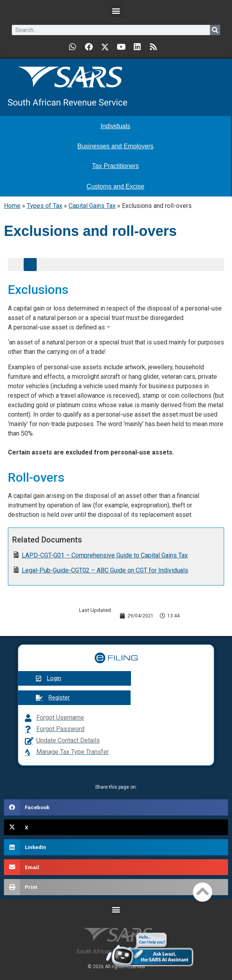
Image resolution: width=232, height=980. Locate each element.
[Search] (215, 30)
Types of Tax (45, 206)
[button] (116, 10)
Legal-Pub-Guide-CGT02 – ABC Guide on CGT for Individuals (105, 570)
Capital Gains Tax (92, 206)
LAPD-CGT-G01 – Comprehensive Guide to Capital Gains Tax (105, 555)
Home (12, 206)
